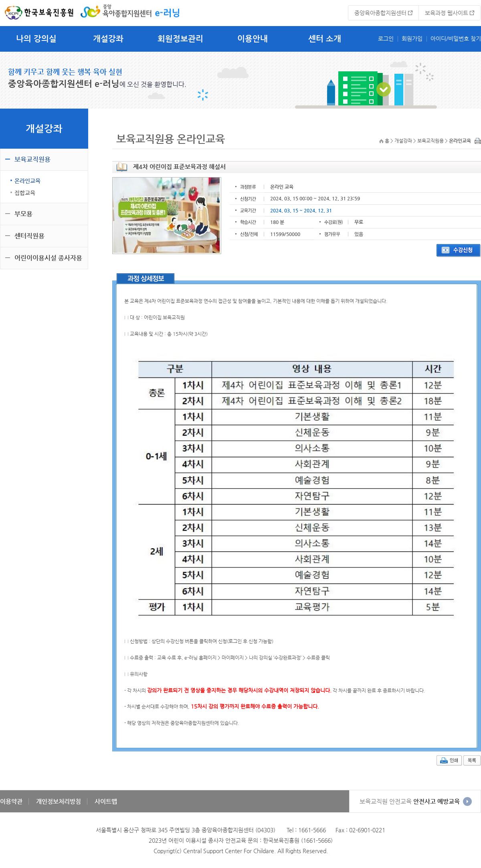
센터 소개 (325, 39)
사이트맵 (106, 801)
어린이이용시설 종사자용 (48, 258)
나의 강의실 (36, 39)
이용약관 (11, 801)
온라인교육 (27, 181)
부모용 (23, 214)
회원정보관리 (180, 39)
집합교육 (25, 193)
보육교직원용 (32, 159)
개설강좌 (108, 39)
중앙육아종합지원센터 (380, 13)
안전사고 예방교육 (410, 801)
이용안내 (253, 39)
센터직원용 (29, 236)
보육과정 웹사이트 (447, 13)
